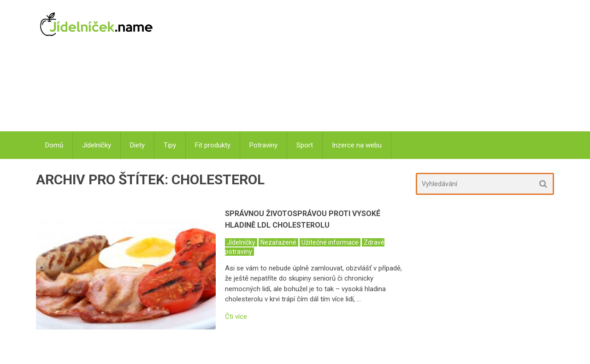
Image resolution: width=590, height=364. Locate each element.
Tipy (170, 145)
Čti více (236, 317)
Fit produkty (213, 145)
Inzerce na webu (357, 145)
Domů (54, 145)
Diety (137, 145)
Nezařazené (278, 242)
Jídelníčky (97, 145)
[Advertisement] (360, 67)
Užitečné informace (330, 242)
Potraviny (263, 145)
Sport (305, 145)
